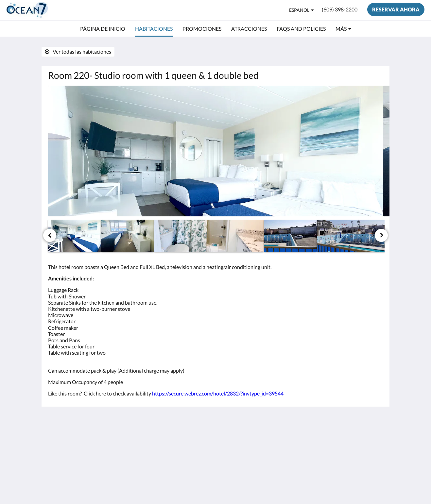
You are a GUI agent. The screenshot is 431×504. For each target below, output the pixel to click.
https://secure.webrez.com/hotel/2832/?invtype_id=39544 (218, 393)
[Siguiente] (381, 235)
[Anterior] (50, 235)
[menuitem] (103, 29)
